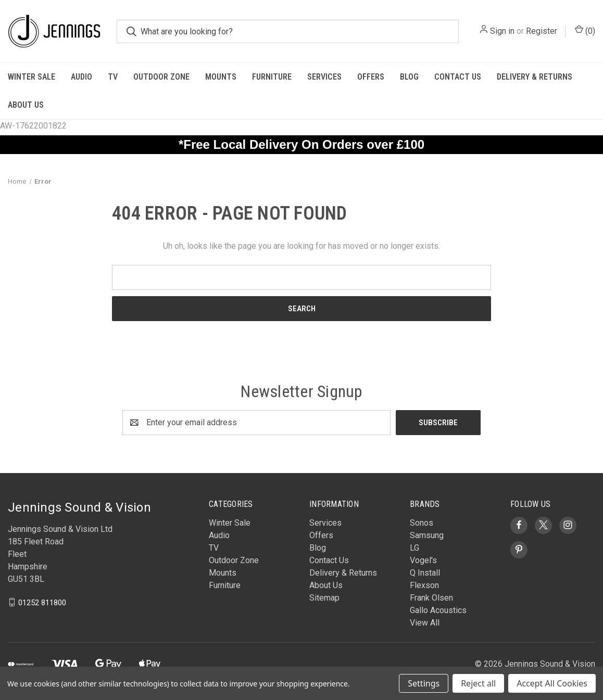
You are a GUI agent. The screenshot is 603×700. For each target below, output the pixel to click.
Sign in (502, 31)
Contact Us (458, 77)
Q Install (425, 573)
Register (542, 31)
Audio (81, 77)
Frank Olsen (431, 598)
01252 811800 (42, 602)
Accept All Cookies (552, 683)
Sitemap (324, 598)
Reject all (478, 683)
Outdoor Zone (161, 77)
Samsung (427, 535)
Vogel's (423, 560)
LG (414, 548)
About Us (26, 105)
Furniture (272, 77)
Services (324, 77)
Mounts (221, 77)
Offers (371, 77)
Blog (409, 77)
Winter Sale (32, 77)
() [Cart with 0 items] (585, 30)
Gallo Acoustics (438, 610)
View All (425, 623)
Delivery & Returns (535, 77)
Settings (424, 683)
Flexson (424, 585)
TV (113, 77)
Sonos (422, 523)
